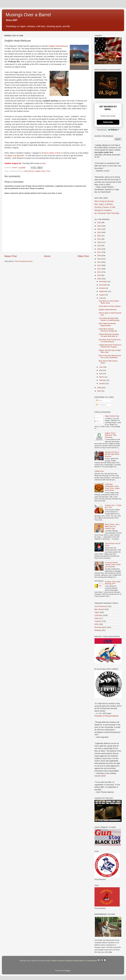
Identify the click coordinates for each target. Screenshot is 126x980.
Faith (96, 618)
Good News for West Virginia (110, 306)
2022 (99, 236)
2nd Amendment (101, 606)
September (104, 291)
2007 (99, 391)
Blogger (68, 971)
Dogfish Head (40, 171)
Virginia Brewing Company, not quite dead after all (109, 335)
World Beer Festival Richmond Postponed (108, 330)
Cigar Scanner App (112, 416)
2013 (99, 265)
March (102, 377)
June (101, 367)
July (101, 298)
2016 (99, 256)
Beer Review (29, 171)
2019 (99, 246)
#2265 (103, 776)
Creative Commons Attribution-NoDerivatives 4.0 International (78, 960)
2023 (99, 232)
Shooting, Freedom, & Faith (105, 207)
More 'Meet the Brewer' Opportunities (108, 325)
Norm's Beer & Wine (52, 153)
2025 (99, 226)
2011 (99, 272)
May (101, 370)
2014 (99, 262)
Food (48, 171)
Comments (101, 405)
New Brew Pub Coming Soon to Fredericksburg (110, 341)
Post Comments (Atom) (24, 261)
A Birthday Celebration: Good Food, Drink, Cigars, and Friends (112, 487)
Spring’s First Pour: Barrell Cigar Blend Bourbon (112, 454)
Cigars (97, 612)
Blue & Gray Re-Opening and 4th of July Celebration (110, 357)
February (103, 380)
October (102, 288)
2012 (99, 269)
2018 (99, 249)
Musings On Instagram (103, 210)
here (44, 163)
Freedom (98, 621)
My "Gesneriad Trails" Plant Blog (107, 213)
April (101, 374)
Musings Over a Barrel (28, 15)
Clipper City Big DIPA (15, 156)
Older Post (83, 256)
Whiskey (98, 630)
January (102, 383)
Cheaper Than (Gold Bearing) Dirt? (113, 583)
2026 (99, 223)
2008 (99, 388)
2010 (99, 275)
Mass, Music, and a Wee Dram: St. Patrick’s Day (112, 526)
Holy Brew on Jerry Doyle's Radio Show (109, 302)
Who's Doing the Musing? (104, 201)
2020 (99, 242)
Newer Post (11, 256)
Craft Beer (98, 615)
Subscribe (108, 122)
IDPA (96, 624)
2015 (99, 259)
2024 (99, 229)
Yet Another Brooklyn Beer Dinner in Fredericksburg (109, 319)
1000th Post (99, 471)
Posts (99, 401)
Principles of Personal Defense (107, 716)
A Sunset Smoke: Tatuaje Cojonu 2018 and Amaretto (113, 565)
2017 (99, 252)
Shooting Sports (101, 627)
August (102, 295)
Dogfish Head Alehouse (58, 46)
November (103, 285)
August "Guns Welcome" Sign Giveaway (111, 435)
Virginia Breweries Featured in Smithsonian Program (110, 346)
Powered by (108, 130)
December (103, 281)
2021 (99, 239)
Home (47, 256)
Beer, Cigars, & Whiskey (104, 204)
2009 (99, 279)
